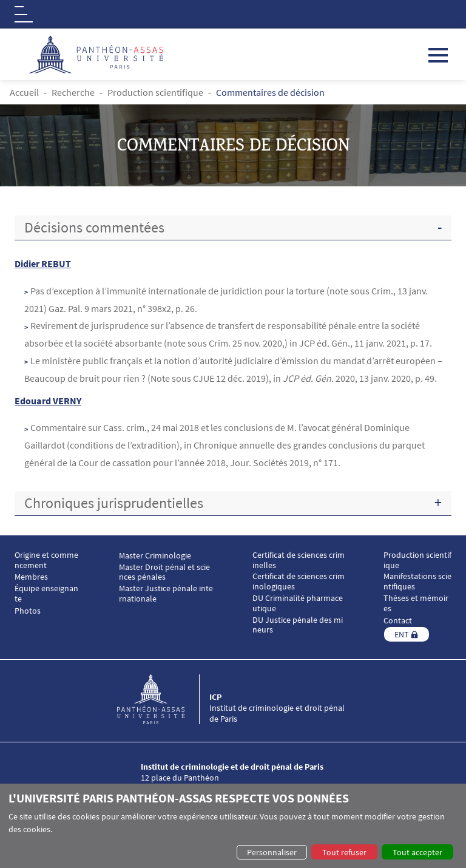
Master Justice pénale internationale (166, 594)
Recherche (73, 92)
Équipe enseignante (46, 594)
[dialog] (233, 826)
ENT (402, 634)
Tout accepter (417, 852)
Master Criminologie (155, 556)
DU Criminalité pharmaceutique (298, 603)
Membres (31, 577)
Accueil (24, 92)
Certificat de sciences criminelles (299, 560)
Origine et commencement (46, 560)
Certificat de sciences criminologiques (299, 581)
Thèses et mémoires (416, 603)
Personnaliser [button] (272, 852)
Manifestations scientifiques (417, 581)
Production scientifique (155, 92)
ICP (215, 697)
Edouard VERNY (48, 401)
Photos (28, 611)
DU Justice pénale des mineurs (298, 625)
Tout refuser (344, 852)
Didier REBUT (43, 263)
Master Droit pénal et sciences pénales (164, 572)
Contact (398, 621)
